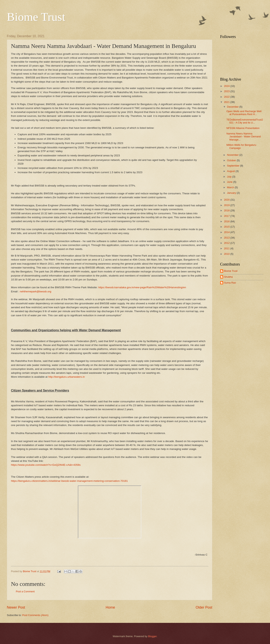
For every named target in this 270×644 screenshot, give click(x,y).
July (229, 177)
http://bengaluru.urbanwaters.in (67, 377)
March (231, 187)
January (232, 193)
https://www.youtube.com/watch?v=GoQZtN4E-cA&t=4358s (46, 465)
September (234, 166)
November (233, 155)
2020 (227, 200)
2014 (227, 232)
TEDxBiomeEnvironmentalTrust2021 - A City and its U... (245, 121)
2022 (227, 97)
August (231, 171)
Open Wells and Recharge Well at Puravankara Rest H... (244, 113)
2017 (227, 216)
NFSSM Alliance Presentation (243, 128)
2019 (227, 205)
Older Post (204, 607)
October (232, 160)
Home (110, 607)
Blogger (152, 636)
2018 (227, 210)
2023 (227, 91)
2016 (227, 221)
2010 (227, 254)
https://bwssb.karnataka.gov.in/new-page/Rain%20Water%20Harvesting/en (142, 287)
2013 (227, 238)
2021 (227, 102)
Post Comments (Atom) (35, 615)
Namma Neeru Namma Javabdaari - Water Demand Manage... (244, 137)
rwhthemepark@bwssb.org (36, 291)
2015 (227, 227)
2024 (227, 86)
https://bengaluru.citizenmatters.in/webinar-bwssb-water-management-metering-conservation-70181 (69, 481)
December (233, 107)
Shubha (228, 277)
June (230, 182)
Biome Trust (36, 17)
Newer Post (16, 607)
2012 (227, 243)
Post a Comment (25, 591)
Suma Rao (230, 283)
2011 (227, 248)
